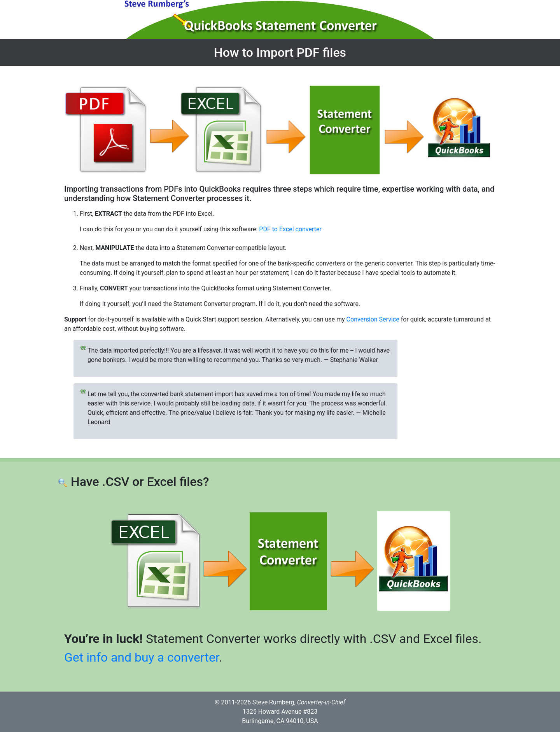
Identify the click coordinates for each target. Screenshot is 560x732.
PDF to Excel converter (290, 229)
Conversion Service (373, 319)
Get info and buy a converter (142, 657)
